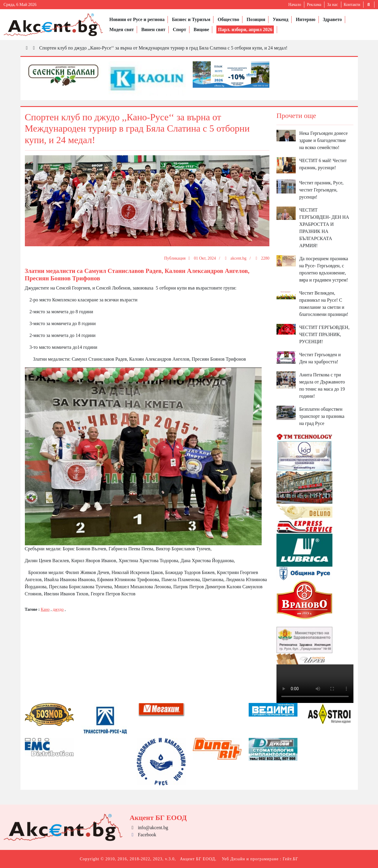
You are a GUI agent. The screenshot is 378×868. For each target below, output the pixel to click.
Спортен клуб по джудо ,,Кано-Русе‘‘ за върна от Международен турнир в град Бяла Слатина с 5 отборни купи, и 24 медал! (164, 48)
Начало (295, 5)
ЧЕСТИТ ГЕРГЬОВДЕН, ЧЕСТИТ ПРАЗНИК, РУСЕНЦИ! (324, 334)
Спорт (180, 29)
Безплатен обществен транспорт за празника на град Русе (322, 416)
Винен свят (153, 29)
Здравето (332, 19)
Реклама (314, 5)
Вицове (201, 29)
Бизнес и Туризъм (191, 19)
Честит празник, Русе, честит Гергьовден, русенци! (321, 190)
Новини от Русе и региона (137, 19)
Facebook (143, 835)
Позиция (256, 19)
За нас (333, 5)
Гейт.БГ (290, 859)
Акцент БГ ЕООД (198, 859)
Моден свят (122, 29)
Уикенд (280, 19)
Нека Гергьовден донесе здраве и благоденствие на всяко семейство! (324, 140)
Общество (228, 19)
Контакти (352, 5)
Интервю (305, 19)
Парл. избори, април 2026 (245, 29)
